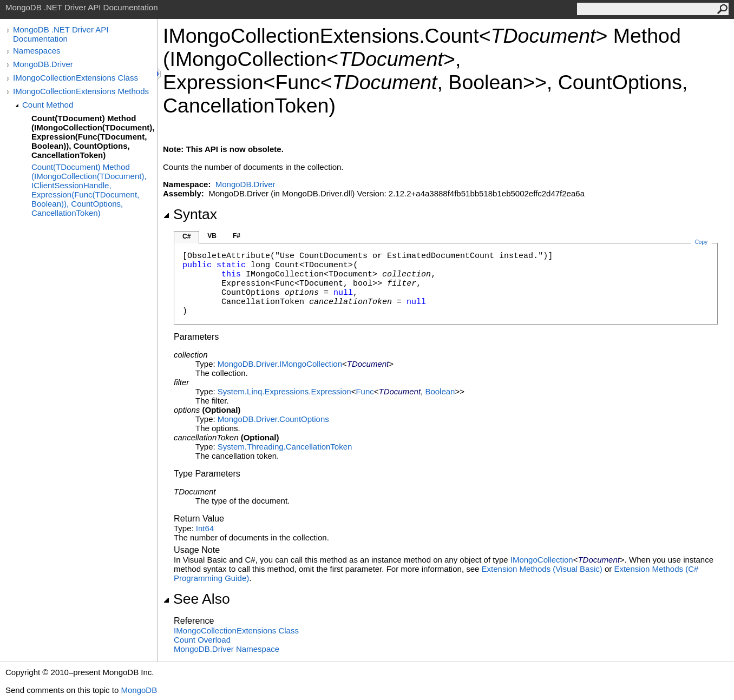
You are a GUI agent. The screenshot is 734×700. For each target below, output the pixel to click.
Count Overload (202, 640)
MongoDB (139, 690)
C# (186, 236)
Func (365, 391)
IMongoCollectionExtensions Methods (81, 91)
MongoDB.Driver (43, 64)
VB (212, 236)
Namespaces (37, 51)
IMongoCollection (542, 560)
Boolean (440, 391)
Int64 (205, 528)
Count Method (48, 105)
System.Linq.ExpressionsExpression (284, 391)
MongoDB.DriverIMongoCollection (280, 364)
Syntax (190, 214)
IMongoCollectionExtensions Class (76, 78)
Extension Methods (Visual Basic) (542, 569)
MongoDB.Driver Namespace (227, 649)
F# (237, 236)
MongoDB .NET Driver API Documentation (61, 34)
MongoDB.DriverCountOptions (273, 419)
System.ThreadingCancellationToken (285, 447)
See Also (196, 599)
